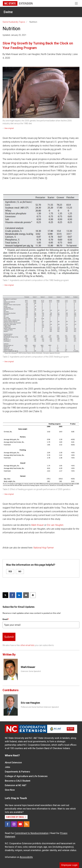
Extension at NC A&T (16, 785)
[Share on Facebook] (12, 595)
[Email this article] (26, 595)
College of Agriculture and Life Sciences (26, 776)
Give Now (10, 790)
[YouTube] (20, 824)
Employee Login (69, 865)
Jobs (7, 767)
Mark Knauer (37, 525)
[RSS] (27, 824)
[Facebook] (8, 824)
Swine (8, 12)
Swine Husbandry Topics (14, 22)
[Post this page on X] (5, 595)
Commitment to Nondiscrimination (31, 833)
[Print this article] (33, 595)
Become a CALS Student (18, 781)
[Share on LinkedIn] (19, 595)
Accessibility (26, 857)
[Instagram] (14, 824)
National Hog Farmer (44, 548)
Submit (9, 637)
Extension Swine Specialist (31, 671)
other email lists (27, 645)
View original (9, 128)
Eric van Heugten (55, 525)
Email (6, 619)
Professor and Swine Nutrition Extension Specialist (40, 707)
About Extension (13, 763)
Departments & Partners (17, 772)
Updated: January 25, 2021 (14, 35)
